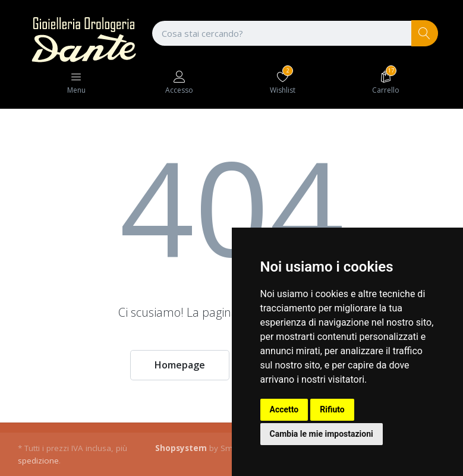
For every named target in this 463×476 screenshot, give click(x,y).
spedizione (38, 461)
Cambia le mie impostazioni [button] (322, 434)
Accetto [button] (284, 409)
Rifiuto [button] (332, 409)
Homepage (180, 365)
